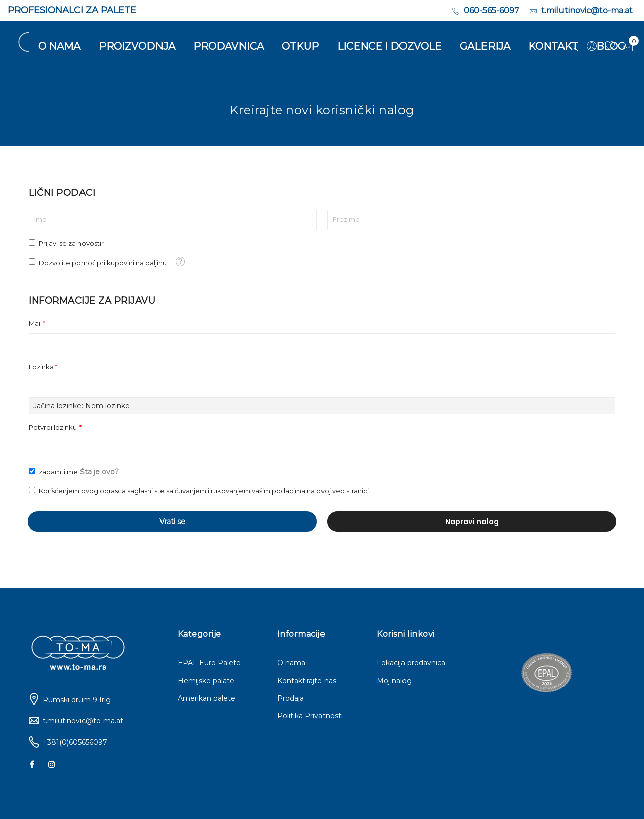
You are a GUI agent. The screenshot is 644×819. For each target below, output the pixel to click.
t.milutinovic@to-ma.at (83, 721)
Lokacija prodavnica (411, 663)
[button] (180, 262)
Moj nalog (394, 681)
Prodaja (291, 698)
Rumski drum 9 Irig (77, 700)
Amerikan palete (207, 698)
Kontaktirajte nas (307, 681)
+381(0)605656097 (75, 742)
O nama (291, 663)
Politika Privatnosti (310, 716)
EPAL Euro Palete (209, 663)
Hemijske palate (206, 681)
